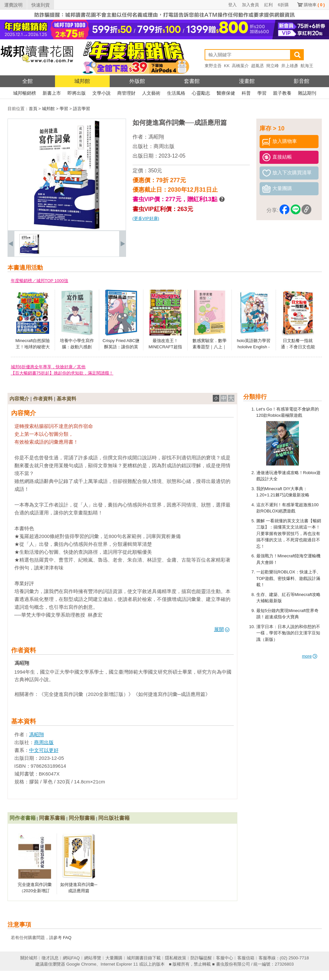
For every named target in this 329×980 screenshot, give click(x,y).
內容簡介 (19, 399)
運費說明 (13, 5)
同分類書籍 (82, 818)
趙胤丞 (257, 66)
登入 (232, 5)
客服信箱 (246, 958)
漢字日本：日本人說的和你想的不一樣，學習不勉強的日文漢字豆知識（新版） (288, 633)
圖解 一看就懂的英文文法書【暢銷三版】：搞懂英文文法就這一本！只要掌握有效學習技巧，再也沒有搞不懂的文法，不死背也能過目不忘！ (289, 534)
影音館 (302, 81)
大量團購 (114, 958)
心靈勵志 (201, 93)
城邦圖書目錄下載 (144, 958)
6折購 (283, 5)
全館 (27, 81)
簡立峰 (273, 66)
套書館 (192, 81)
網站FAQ (71, 958)
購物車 (314, 5)
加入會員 (250, 5)
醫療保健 (226, 93)
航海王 (307, 66)
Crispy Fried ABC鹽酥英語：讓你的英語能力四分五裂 (121, 347)
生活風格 (176, 93)
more (310, 656)
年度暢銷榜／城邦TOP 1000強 (40, 281)
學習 (262, 93)
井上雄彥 (290, 66)
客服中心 (225, 958)
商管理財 (126, 93)
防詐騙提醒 (201, 958)
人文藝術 (151, 93)
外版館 (137, 81)
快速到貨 (41, 5)
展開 (222, 629)
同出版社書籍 (114, 818)
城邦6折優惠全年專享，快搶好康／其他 (48, 367)
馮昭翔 (156, 137)
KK (227, 66)
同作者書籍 (23, 818)
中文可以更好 (44, 750)
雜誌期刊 (307, 93)
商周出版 (164, 146)
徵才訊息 (50, 958)
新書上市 (52, 93)
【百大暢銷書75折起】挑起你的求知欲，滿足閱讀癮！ (62, 373)
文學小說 (101, 93)
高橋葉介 (240, 66)
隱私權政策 (176, 958)
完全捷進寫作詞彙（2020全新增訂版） (35, 891)
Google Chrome (81, 964)
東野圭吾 (213, 66)
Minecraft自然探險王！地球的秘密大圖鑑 (33, 347)
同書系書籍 (52, 818)
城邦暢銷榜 (25, 93)
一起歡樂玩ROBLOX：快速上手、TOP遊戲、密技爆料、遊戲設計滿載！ (289, 578)
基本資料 (66, 399)
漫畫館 (247, 81)
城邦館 (82, 81)
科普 (246, 93)
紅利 (268, 5)
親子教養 (282, 93)
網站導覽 (93, 958)
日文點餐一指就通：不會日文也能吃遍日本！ (298, 347)
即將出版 (77, 93)
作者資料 (43, 399)
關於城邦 (29, 958)
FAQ (67, 938)
